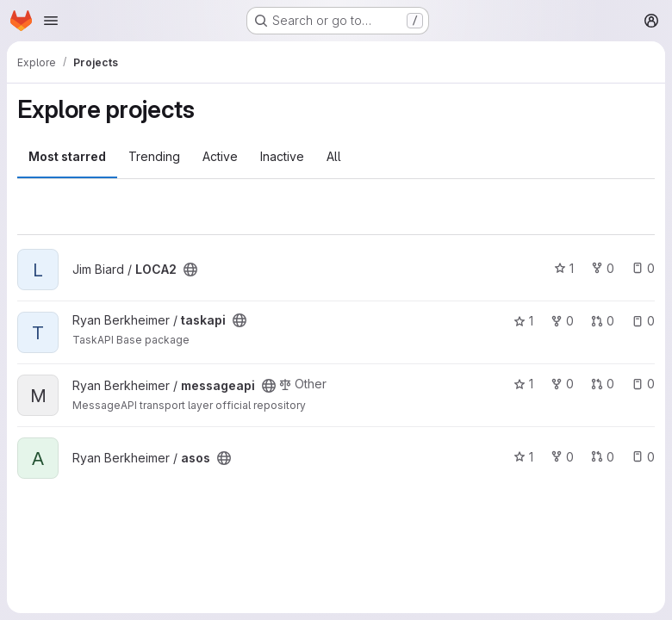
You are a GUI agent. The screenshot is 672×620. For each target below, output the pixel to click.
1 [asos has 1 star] (523, 457)
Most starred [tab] (67, 156)
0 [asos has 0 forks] (562, 457)
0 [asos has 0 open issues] (643, 457)
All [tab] (334, 156)
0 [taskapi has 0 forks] (562, 321)
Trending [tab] (154, 156)
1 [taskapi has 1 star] (523, 321)
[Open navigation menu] (51, 21)
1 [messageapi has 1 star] (523, 384)
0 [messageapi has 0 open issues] (643, 384)
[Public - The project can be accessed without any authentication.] (190, 270)
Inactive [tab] (282, 156)
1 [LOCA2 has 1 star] (564, 268)
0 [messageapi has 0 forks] (562, 384)
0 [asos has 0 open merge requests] (603, 457)
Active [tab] (220, 156)
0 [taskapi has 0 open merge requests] (603, 321)
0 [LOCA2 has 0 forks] (603, 268)
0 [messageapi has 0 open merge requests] (603, 384)
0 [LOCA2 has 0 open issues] (643, 268)
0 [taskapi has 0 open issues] (643, 321)
